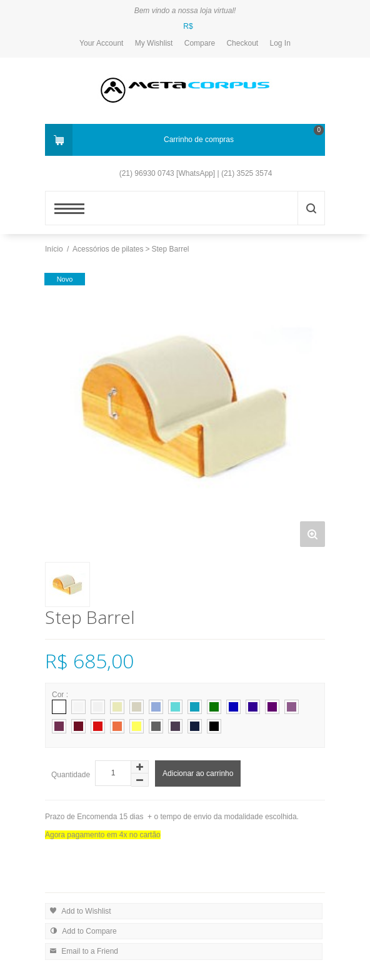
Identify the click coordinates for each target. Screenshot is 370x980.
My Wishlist (154, 43)
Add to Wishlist (79, 910)
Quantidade (71, 775)
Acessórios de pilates (108, 249)
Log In (280, 43)
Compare (200, 43)
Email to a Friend (82, 950)
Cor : (61, 695)
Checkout (242, 43)
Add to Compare (82, 930)
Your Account (101, 43)
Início (54, 249)
